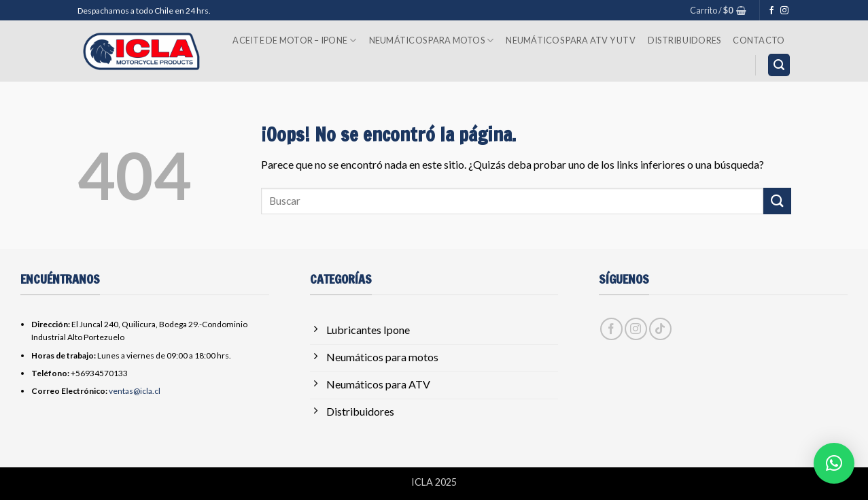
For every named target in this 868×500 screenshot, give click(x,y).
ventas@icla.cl (135, 391)
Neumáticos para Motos (432, 40)
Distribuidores (684, 40)
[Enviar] (777, 201)
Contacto (759, 40)
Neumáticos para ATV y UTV (570, 40)
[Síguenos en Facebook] (771, 11)
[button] (718, 10)
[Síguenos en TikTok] (660, 329)
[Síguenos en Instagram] (784, 11)
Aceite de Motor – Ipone (294, 40)
